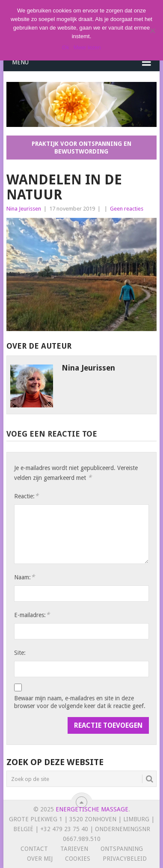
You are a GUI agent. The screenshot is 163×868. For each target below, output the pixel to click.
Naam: (24, 577)
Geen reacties (127, 209)
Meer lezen (87, 47)
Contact (34, 849)
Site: (20, 653)
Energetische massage (92, 809)
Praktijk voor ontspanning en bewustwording (81, 148)
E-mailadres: (32, 615)
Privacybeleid (125, 859)
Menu (20, 62)
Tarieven (74, 849)
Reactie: (26, 496)
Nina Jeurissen (24, 209)
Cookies (78, 859)
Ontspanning (122, 849)
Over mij (40, 859)
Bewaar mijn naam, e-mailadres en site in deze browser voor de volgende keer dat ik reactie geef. (80, 702)
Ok (66, 47)
